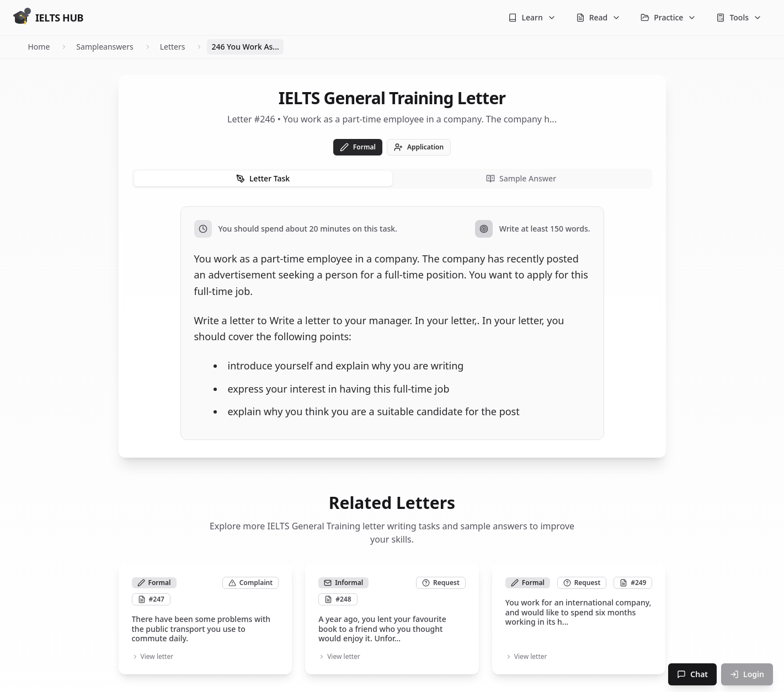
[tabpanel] (392, 323)
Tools (739, 17)
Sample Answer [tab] (521, 178)
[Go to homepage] (48, 18)
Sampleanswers (105, 47)
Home (39, 47)
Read (599, 17)
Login (747, 674)
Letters (173, 47)
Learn (532, 17)
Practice (668, 17)
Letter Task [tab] (263, 178)
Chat (692, 674)
